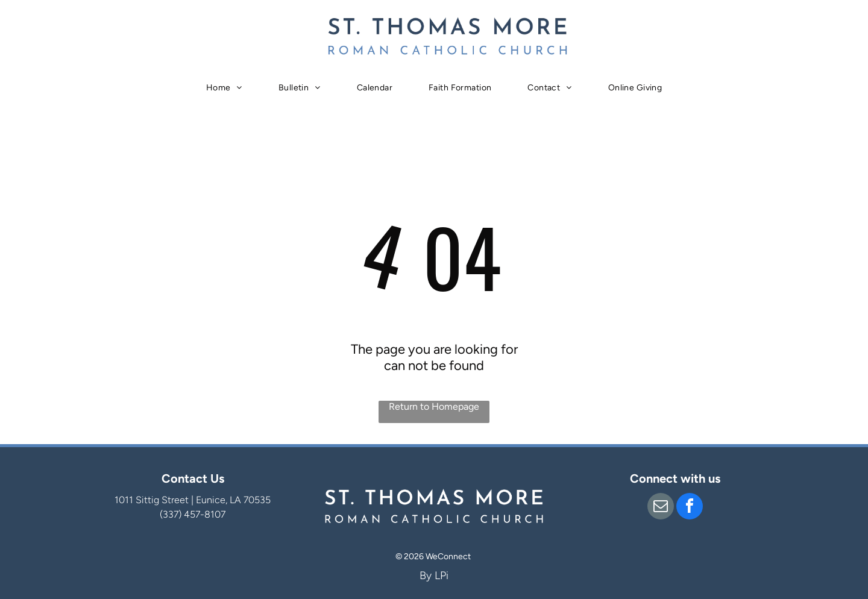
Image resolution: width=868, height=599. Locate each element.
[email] (661, 508)
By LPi (434, 575)
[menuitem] (224, 88)
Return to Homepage (434, 406)
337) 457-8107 (194, 514)
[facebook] (690, 508)
